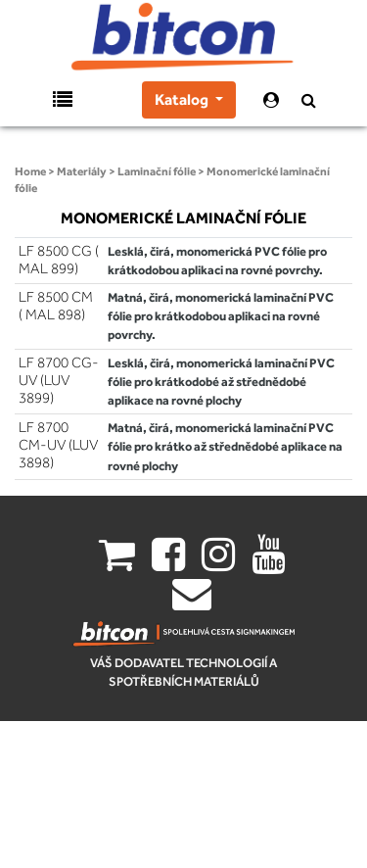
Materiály (82, 171)
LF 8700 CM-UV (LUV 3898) (58, 445)
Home (30, 171)
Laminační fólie (157, 171)
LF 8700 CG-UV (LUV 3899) (59, 380)
